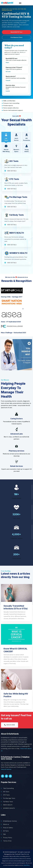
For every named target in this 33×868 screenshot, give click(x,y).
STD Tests (6, 795)
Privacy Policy (8, 838)
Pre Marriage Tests (9, 798)
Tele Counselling (8, 788)
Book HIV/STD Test (17, 32)
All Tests (6, 831)
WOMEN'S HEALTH (9, 808)
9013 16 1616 (10, 725)
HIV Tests (6, 792)
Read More (27, 865)
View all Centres (6, 769)
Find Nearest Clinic (16, 37)
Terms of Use (7, 841)
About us (6, 824)
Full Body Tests (8, 802)
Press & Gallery (8, 828)
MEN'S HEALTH (8, 805)
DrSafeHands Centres (10, 821)
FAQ (4, 834)
